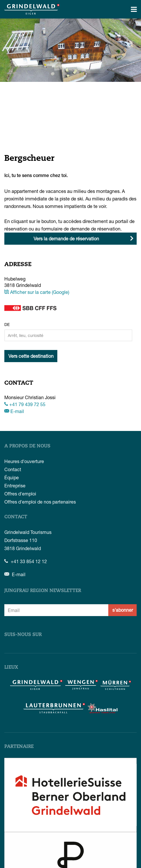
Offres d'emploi (20, 494)
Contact (13, 469)
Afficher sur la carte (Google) (37, 292)
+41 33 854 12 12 (26, 561)
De (7, 324)
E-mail (14, 411)
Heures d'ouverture (24, 461)
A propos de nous (27, 446)
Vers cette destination (31, 356)
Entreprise (15, 485)
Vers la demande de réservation (66, 238)
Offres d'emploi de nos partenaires (40, 502)
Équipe (12, 477)
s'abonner (123, 610)
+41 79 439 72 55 (25, 404)
